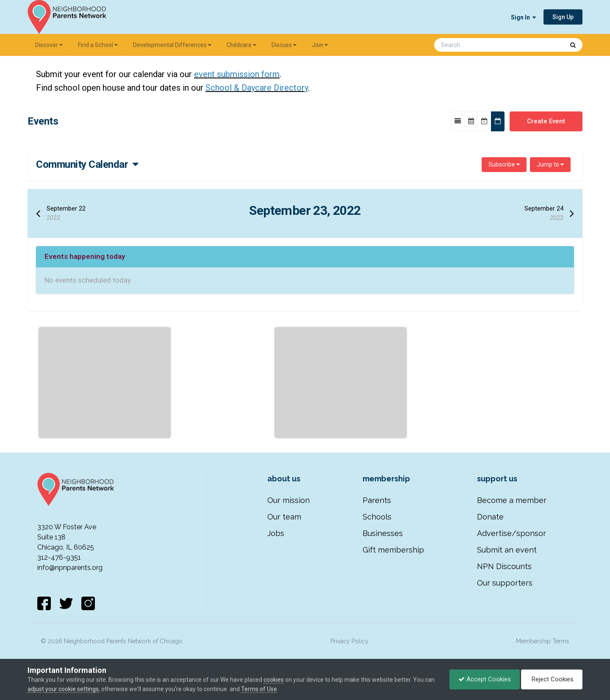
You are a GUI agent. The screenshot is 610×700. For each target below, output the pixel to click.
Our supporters (505, 583)
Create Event (546, 121)
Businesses (383, 533)
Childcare (241, 45)
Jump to (550, 164)
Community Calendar (87, 164)
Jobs (276, 533)
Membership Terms (543, 641)
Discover (49, 45)
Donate (490, 517)
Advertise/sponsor (512, 533)
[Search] (477, 45)
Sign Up (563, 17)
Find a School (98, 45)
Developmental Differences (172, 45)
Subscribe (504, 164)
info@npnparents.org (70, 568)
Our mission (288, 500)
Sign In (523, 17)
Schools (377, 517)
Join (320, 45)
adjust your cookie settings (63, 689)
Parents (377, 500)
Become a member (512, 500)
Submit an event (507, 550)
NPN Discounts (504, 566)
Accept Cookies (485, 679)
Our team (284, 517)
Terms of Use (259, 689)
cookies (274, 680)
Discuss (284, 45)
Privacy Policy (349, 641)
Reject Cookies (552, 679)
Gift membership (393, 550)
